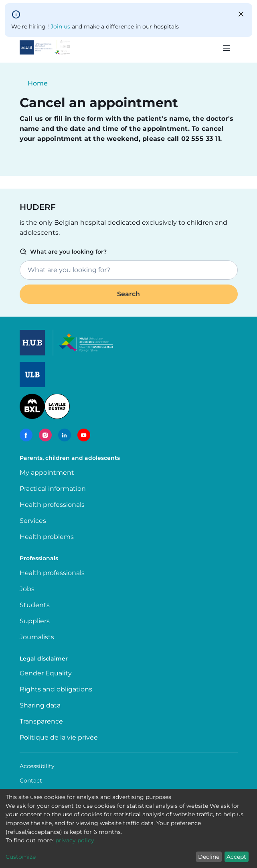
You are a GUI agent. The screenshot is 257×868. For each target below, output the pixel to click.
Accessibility (37, 766)
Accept (236, 857)
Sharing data (40, 705)
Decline (209, 857)
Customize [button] (21, 857)
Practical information (54, 489)
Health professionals (52, 505)
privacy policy (75, 840)
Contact (31, 781)
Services (33, 521)
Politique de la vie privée (59, 737)
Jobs (27, 589)
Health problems (47, 537)
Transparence (41, 721)
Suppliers (35, 621)
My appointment (47, 473)
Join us (60, 26)
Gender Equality (46, 673)
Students (35, 605)
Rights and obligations (56, 689)
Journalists (37, 637)
